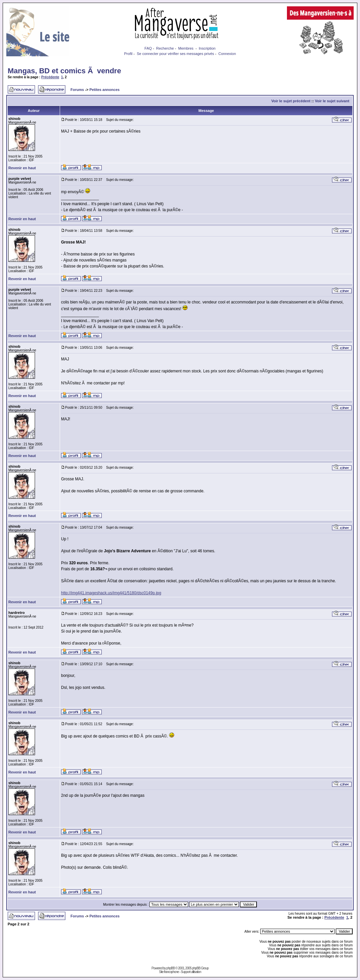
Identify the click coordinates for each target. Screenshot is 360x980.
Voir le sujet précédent (291, 101)
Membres (186, 48)
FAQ (148, 48)
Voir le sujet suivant (332, 101)
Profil (128, 54)
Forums (77, 90)
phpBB (171, 968)
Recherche (165, 48)
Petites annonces (104, 90)
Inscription (207, 48)
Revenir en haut (22, 168)
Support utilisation (191, 972)
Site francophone (169, 972)
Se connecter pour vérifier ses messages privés (175, 54)
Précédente (50, 77)
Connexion (227, 54)
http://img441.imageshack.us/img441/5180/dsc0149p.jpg (111, 593)
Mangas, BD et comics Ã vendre (64, 71)
